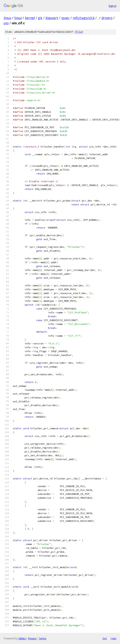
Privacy (32, 638)
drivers (107, 18)
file (79, 32)
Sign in (112, 6)
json (113, 638)
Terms (42, 638)
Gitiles (22, 638)
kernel (30, 18)
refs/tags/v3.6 (84, 18)
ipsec (65, 18)
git (40, 18)
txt (105, 638)
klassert (52, 18)
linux (7, 18)
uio (6, 23)
